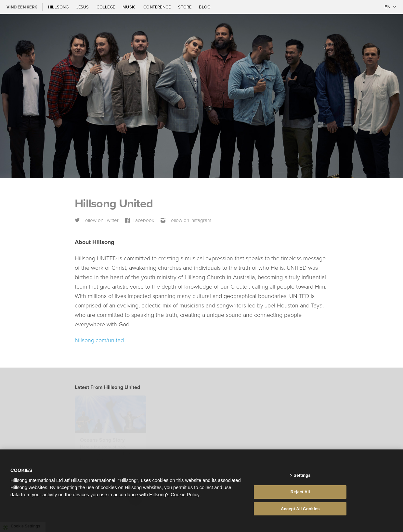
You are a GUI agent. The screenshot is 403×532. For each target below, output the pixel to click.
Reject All (300, 493)
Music (130, 7)
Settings (302, 477)
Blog (205, 7)
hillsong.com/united (99, 340)
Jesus (83, 7)
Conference (157, 7)
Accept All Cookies (300, 510)
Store (185, 7)
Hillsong (59, 7)
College (106, 7)
